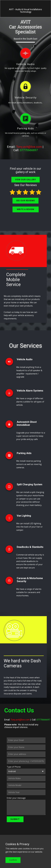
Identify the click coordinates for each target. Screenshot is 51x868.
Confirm (13, 860)
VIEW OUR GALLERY (25, 180)
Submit (15, 819)
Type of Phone (14, 767)
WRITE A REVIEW (25, 209)
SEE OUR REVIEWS (25, 201)
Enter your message (16, 798)
